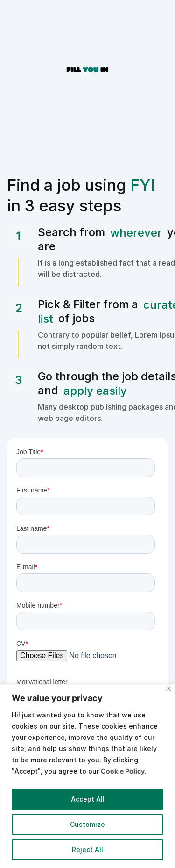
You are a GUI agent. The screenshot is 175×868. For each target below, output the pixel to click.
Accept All (88, 799)
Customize (87, 824)
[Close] (169, 689)
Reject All (87, 850)
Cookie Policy (123, 771)
